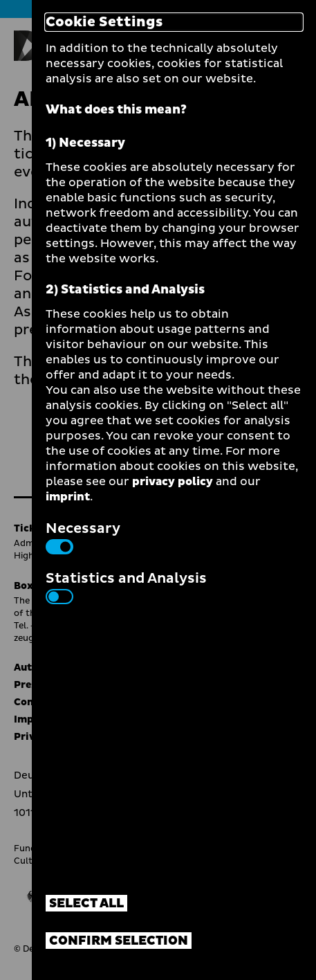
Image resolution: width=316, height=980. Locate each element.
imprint (68, 497)
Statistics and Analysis (126, 586)
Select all (86, 904)
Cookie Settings (104, 22)
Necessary (83, 536)
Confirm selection (119, 941)
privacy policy (173, 482)
